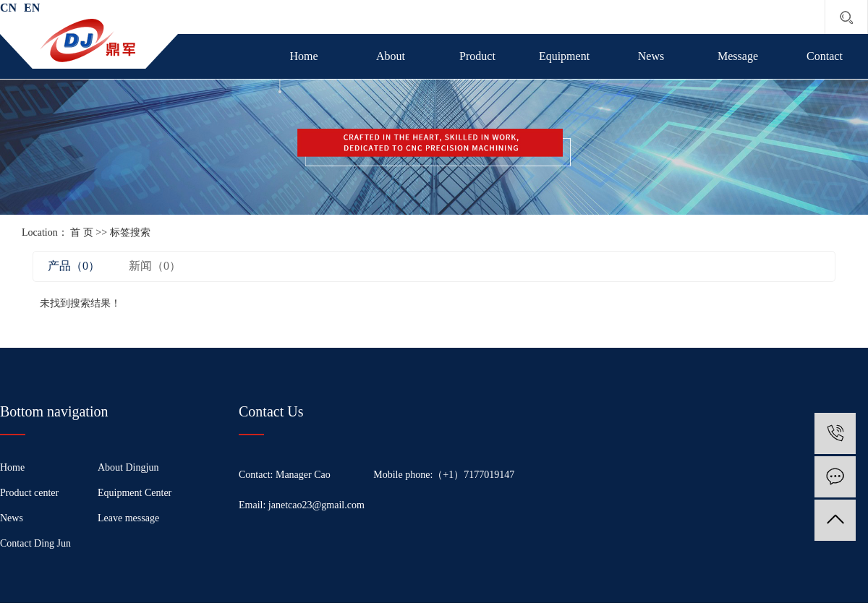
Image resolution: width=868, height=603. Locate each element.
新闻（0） (155, 266)
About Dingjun (128, 467)
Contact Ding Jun (35, 543)
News (651, 56)
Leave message (128, 518)
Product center (29, 493)
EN (32, 8)
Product (477, 56)
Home (303, 56)
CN (8, 8)
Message (738, 56)
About (391, 56)
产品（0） (74, 266)
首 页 (82, 232)
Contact (825, 56)
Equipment (564, 56)
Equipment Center (135, 493)
